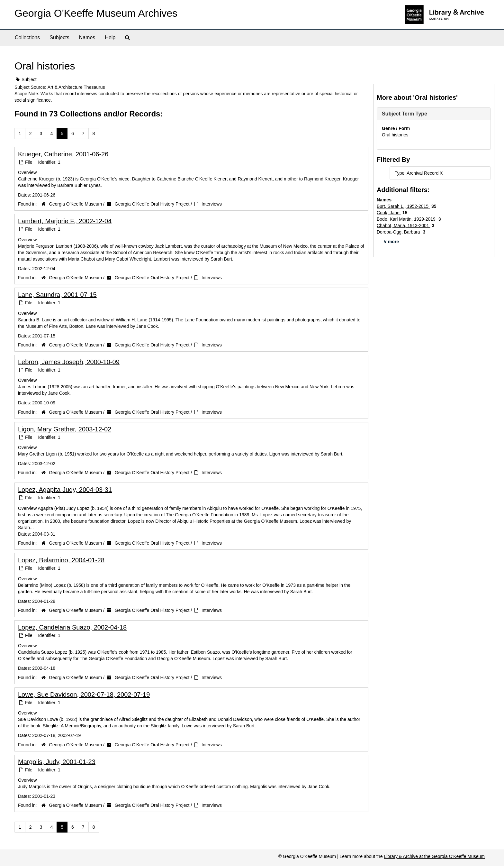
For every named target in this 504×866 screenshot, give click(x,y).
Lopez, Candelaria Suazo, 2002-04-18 (72, 627)
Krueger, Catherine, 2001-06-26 (63, 154)
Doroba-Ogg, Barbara (399, 232)
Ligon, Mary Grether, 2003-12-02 (65, 429)
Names (87, 37)
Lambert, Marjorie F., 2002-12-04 (65, 221)
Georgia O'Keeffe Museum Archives (96, 13)
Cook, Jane (389, 213)
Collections (27, 37)
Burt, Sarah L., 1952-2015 (403, 206)
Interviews (212, 204)
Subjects (59, 37)
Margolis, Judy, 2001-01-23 (57, 762)
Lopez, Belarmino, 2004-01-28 (61, 560)
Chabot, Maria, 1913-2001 (404, 226)
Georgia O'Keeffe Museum (75, 204)
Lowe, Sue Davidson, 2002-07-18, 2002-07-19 (84, 695)
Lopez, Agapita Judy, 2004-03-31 (65, 490)
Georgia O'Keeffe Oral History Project (152, 204)
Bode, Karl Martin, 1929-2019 (407, 219)
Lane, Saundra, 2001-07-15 (57, 295)
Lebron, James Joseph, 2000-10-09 (69, 362)
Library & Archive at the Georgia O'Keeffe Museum (434, 856)
